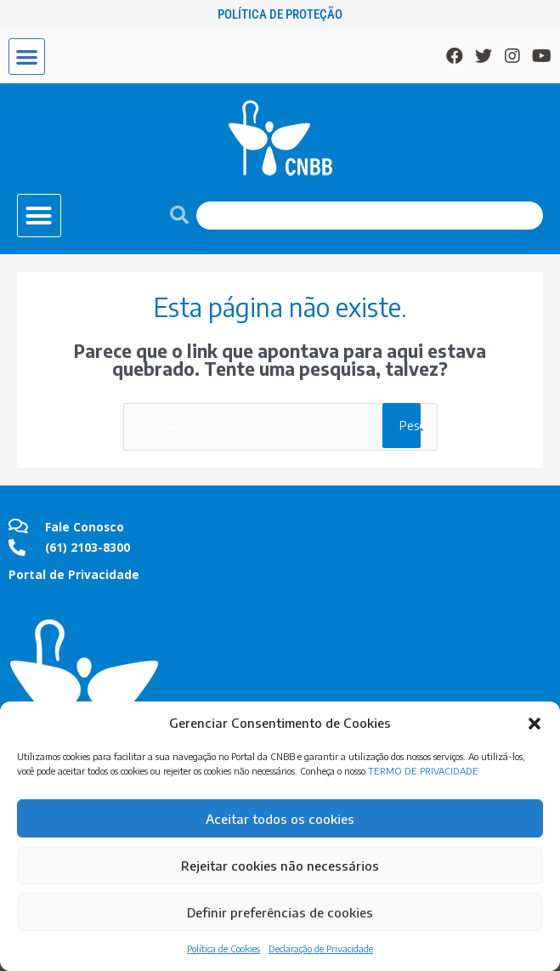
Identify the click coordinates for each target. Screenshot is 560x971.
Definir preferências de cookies (280, 912)
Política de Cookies (223, 948)
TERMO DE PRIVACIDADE (423, 771)
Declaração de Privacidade (321, 948)
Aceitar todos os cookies (280, 819)
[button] (535, 724)
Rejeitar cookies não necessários (280, 866)
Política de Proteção (280, 14)
